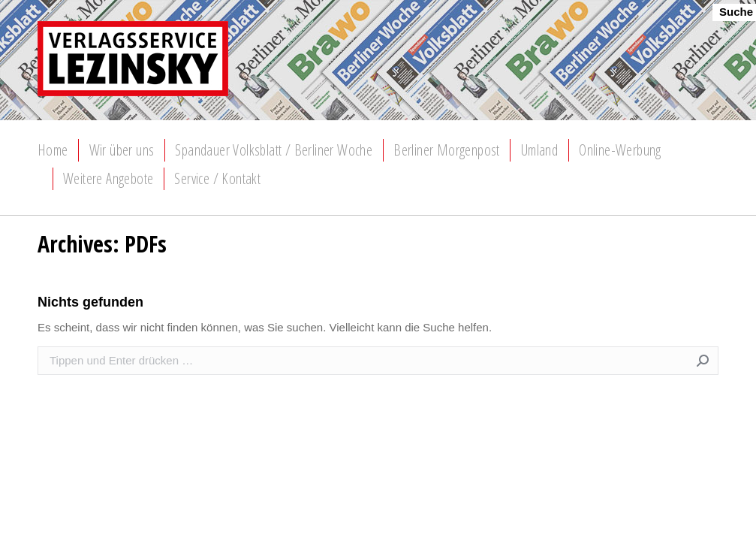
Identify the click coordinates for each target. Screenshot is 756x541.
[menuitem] (53, 150)
